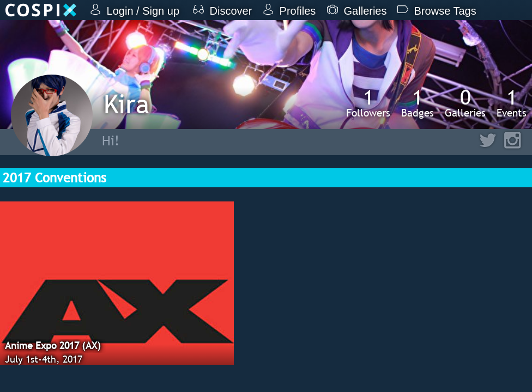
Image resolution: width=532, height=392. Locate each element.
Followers (368, 103)
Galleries (465, 103)
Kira (126, 104)
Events (512, 103)
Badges (418, 103)
